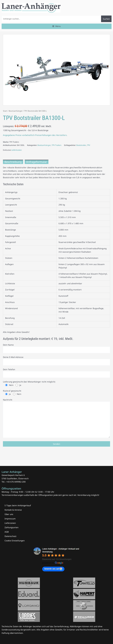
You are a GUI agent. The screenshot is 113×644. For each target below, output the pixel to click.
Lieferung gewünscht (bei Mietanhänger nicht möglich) (56, 384)
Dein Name (56, 348)
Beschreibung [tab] (13, 162)
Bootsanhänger (16, 111)
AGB (7, 532)
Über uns (9, 514)
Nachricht (56, 418)
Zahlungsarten (11, 527)
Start (5, 111)
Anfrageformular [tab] (37, 162)
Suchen (106, 19)
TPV (89, 145)
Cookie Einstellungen (15, 541)
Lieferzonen (10, 523)
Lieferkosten (17, 150)
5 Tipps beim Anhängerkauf (18, 505)
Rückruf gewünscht (56, 393)
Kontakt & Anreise (13, 510)
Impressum (10, 519)
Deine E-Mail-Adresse (56, 361)
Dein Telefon (56, 373)
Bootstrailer (81, 145)
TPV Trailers (56, 145)
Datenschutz (10, 536)
